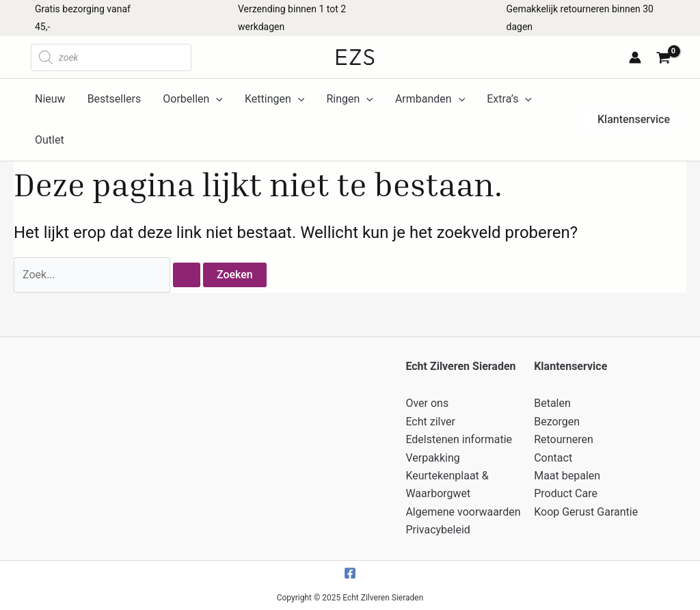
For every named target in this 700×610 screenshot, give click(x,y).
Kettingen (274, 99)
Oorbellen (193, 99)
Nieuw (50, 99)
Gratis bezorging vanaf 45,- (83, 18)
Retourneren (564, 439)
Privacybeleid (437, 530)
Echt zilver (430, 422)
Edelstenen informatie (459, 439)
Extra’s (509, 99)
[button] (630, 120)
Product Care (566, 493)
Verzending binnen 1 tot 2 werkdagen (292, 18)
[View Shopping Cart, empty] (665, 59)
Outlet (50, 140)
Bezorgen (557, 422)
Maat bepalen (567, 476)
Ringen (349, 99)
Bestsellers (115, 99)
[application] (216, 99)
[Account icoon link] (635, 57)
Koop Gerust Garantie (586, 512)
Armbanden (430, 99)
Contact (553, 458)
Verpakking (432, 458)
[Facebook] (350, 573)
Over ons (427, 403)
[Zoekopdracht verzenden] (187, 275)
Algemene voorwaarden (463, 512)
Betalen (552, 403)
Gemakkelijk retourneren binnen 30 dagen (580, 18)
